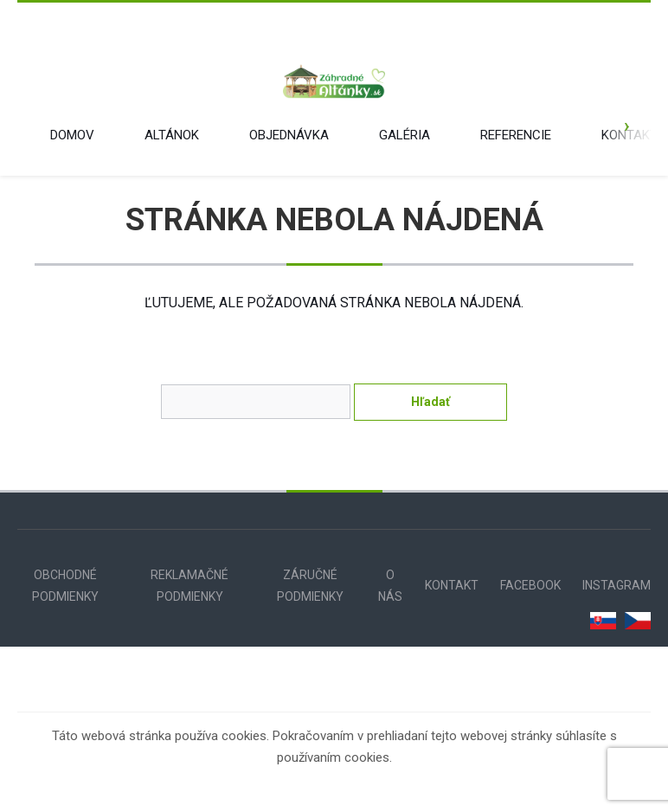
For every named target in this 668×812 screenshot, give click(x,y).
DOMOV (72, 135)
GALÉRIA (405, 135)
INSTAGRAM (617, 585)
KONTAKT (629, 135)
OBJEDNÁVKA (289, 135)
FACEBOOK (530, 585)
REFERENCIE (516, 135)
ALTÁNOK (172, 135)
